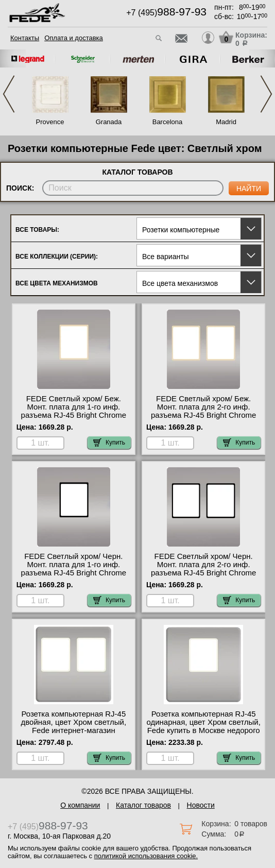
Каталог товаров (143, 805)
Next (266, 94)
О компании (80, 805)
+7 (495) (166, 13)
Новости (201, 805)
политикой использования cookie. (146, 856)
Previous (9, 94)
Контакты (25, 38)
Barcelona (168, 122)
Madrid (226, 122)
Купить (109, 442)
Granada (109, 122)
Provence (50, 122)
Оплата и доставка (74, 38)
